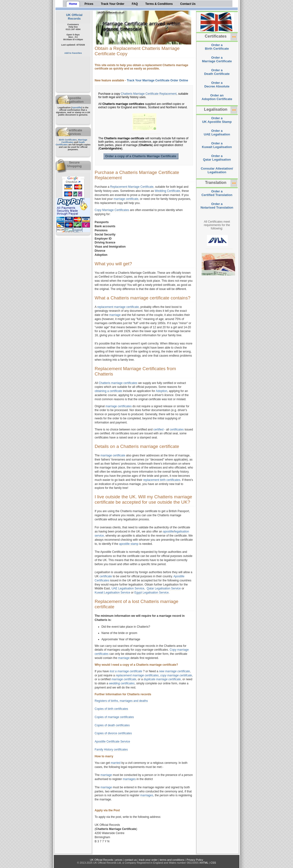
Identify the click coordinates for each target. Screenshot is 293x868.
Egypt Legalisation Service (152, 593)
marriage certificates (119, 406)
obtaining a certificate (109, 391)
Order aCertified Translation (217, 193)
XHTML (204, 863)
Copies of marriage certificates (114, 717)
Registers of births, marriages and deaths (121, 701)
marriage (115, 315)
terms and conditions (172, 860)
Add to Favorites (73, 53)
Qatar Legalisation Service (164, 588)
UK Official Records (74, 17)
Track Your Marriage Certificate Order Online (157, 80)
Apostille (77, 108)
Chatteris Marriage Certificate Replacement (149, 94)
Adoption (162, 391)
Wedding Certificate (168, 191)
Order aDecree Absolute (217, 85)
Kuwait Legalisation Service (113, 593)
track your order (148, 860)
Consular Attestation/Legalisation (217, 170)
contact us (131, 860)
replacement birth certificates (162, 480)
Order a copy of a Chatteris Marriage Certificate (141, 156)
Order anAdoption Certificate (217, 97)
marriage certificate (126, 199)
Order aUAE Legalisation (217, 133)
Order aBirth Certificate (217, 47)
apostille (168, 532)
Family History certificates (111, 750)
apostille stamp (129, 544)
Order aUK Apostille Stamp (217, 120)
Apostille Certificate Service (112, 742)
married (116, 763)
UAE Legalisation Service (128, 588)
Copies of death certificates (112, 725)
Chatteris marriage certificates (118, 383)
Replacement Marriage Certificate (132, 187)
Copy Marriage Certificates (112, 210)
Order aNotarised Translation (217, 206)
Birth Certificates (68, 140)
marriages (129, 779)
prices (119, 860)
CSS (213, 863)
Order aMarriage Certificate (217, 59)
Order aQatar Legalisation (217, 158)
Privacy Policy (195, 860)
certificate (106, 576)
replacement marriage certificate (118, 307)
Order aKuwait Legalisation (217, 145)
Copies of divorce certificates (113, 733)
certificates (177, 430)
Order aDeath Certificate (217, 72)
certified (158, 430)
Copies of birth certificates (111, 709)
